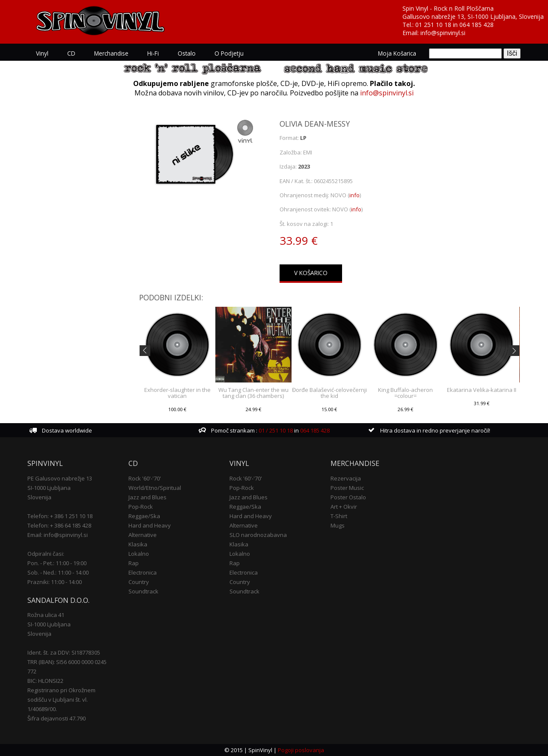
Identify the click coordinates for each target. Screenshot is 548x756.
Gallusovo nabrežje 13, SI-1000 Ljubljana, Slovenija (473, 16)
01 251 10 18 (433, 25)
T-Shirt (339, 516)
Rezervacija (346, 478)
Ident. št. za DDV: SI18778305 (64, 652)
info (354, 195)
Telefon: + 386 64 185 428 (59, 525)
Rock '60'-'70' (145, 478)
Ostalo (187, 53)
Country (139, 582)
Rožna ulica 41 (46, 615)
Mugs (338, 525)
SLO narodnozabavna (258, 535)
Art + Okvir (344, 507)
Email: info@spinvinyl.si (58, 535)
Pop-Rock (141, 507)
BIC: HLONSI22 (45, 681)
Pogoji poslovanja (301, 750)
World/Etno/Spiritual (155, 488)
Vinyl (42, 53)
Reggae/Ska (144, 516)
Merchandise (111, 53)
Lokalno (139, 554)
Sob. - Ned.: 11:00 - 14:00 (58, 572)
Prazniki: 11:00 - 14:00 (55, 582)
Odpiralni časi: (46, 554)
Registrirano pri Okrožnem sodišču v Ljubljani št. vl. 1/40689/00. (61, 700)
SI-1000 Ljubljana (49, 488)
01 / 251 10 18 (275, 430)
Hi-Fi (153, 53)
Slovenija (39, 497)
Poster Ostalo (348, 497)
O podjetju (229, 53)
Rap (134, 563)
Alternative (143, 535)
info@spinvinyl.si (443, 33)
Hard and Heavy (150, 525)
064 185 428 (477, 25)
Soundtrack (143, 591)
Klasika (138, 544)
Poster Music (347, 488)
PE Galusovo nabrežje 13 (60, 478)
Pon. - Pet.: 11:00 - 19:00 (57, 563)
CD (71, 53)
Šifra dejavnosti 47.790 (57, 718)
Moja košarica (397, 53)
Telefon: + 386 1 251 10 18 (60, 516)
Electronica (143, 572)
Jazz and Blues (147, 497)
